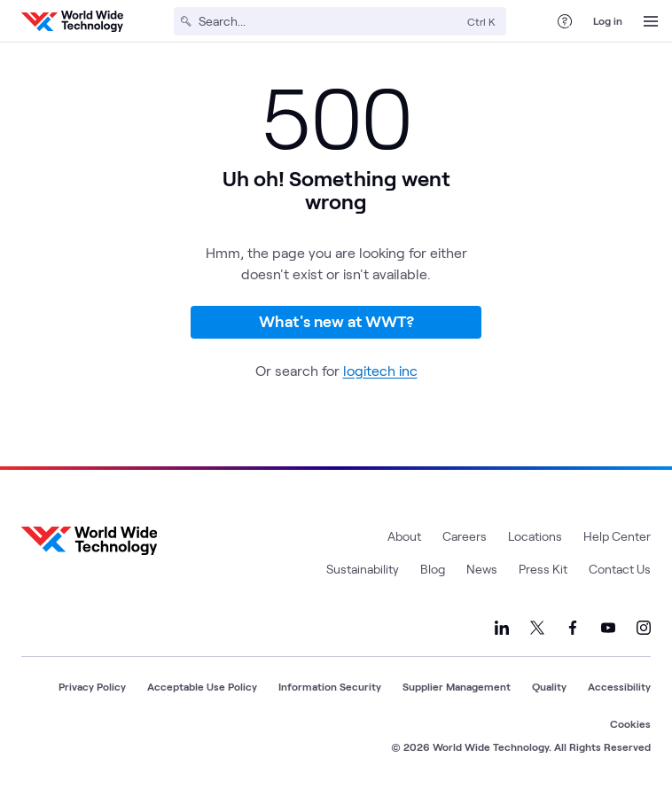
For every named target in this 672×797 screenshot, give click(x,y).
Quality (549, 686)
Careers (465, 536)
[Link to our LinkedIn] (502, 628)
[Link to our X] (537, 628)
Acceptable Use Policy (202, 686)
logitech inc (380, 370)
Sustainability (363, 569)
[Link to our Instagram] (644, 628)
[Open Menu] (651, 21)
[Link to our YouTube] (608, 628)
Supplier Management (457, 686)
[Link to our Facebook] (573, 628)
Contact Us (620, 569)
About (404, 536)
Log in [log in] (608, 20)
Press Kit (543, 569)
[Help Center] (565, 21)
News (482, 569)
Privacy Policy (92, 686)
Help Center (617, 536)
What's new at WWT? (336, 321)
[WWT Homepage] (72, 21)
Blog (433, 569)
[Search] (329, 21)
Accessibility (619, 686)
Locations (535, 536)
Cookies (630, 723)
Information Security (330, 686)
